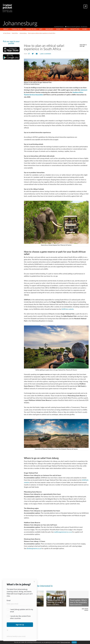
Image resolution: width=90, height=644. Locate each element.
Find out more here (65, 642)
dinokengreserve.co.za (34, 549)
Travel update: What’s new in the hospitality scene (78, 601)
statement (84, 90)
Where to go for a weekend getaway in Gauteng (55, 601)
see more (85, 609)
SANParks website (68, 309)
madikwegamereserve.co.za (63, 532)
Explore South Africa (53, 605)
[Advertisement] (56, 39)
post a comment (46, 54)
